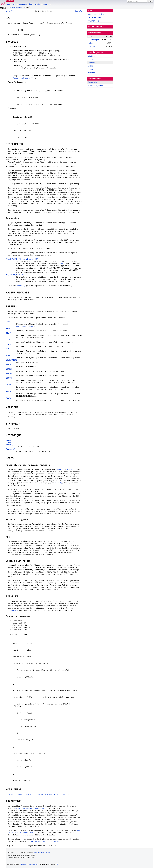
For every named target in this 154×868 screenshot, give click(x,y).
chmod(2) (30, 794)
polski (90, 69)
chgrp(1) (11, 794)
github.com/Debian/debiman (29, 864)
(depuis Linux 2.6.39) (22, 259)
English (91, 59)
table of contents (96, 27)
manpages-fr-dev (17, 7)
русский (91, 73)
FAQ (31, 4)
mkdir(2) (70, 469)
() (9, 440)
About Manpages (20, 4)
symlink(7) (68, 794)
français (91, 63)
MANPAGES (10, 1)
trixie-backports (94, 40)
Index (9, 4)
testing (91, 43)
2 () (93, 82)
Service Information (43, 4)
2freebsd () (96, 86)
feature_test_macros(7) (23, 78)
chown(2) (10, 11)
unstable (91, 46)
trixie (9, 7)
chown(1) (21, 794)
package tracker (94, 17)
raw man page (94, 21)
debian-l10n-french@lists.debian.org (43, 841)
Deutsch (91, 56)
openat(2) (21, 286)
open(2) (62, 263)
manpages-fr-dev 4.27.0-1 (42, 853)
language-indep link (96, 14)
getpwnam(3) (13, 610)
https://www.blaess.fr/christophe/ (30, 808)
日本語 (91, 66)
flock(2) (39, 794)
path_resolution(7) (25, 326)
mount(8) (58, 483)
